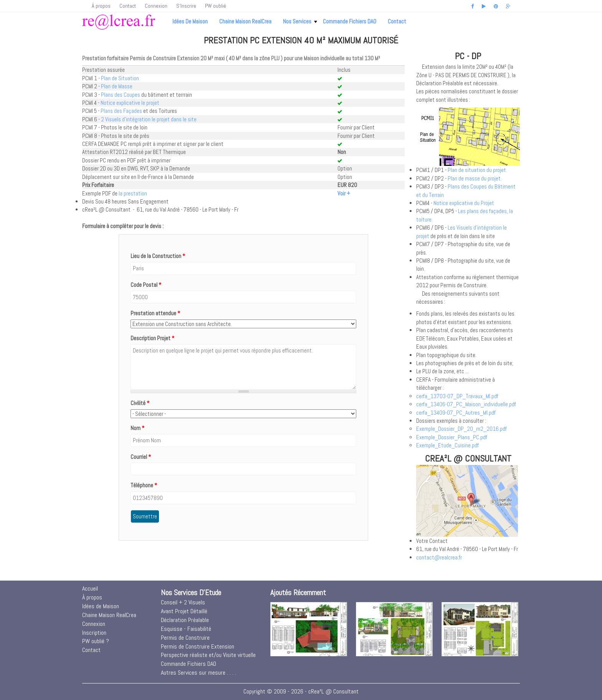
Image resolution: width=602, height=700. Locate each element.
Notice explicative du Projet (464, 203)
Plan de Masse (117, 86)
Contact (128, 6)
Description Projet (152, 338)
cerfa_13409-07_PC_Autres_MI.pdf (456, 413)
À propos (101, 6)
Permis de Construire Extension (198, 646)
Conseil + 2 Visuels (183, 602)
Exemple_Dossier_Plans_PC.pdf (452, 437)
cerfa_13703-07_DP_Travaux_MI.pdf (457, 396)
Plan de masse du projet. (475, 178)
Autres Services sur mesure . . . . (198, 673)
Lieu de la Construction (158, 256)
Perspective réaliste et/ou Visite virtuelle (208, 655)
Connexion (156, 6)
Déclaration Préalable (185, 620)
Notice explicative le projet (130, 103)
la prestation (133, 193)
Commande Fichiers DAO (350, 21)
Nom (137, 428)
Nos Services (300, 21)
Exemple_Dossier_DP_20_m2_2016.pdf (461, 429)
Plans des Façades (121, 111)
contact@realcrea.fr (439, 557)
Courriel (141, 457)
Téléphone (144, 485)
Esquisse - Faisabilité (186, 629)
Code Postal (146, 285)
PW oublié (216, 6)
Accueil (90, 588)
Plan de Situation (120, 78)
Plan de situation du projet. (477, 170)
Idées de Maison (190, 21)
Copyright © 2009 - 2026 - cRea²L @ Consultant (301, 691)
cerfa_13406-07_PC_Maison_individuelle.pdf (466, 404)
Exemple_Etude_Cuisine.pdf (447, 445)
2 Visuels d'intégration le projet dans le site (149, 119)
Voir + (344, 193)
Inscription (94, 633)
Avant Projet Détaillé (184, 611)
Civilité (140, 403)
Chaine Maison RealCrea (245, 21)
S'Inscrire (186, 6)
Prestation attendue (155, 313)
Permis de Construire (185, 638)
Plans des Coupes (121, 95)
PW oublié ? (96, 641)
